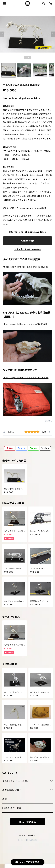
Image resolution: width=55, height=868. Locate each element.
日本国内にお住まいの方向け (28, 249)
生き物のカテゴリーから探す (16, 781)
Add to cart (27, 241)
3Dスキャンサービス (12, 808)
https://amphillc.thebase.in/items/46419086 (26, 267)
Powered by (28, 840)
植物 (5, 799)
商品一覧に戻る (28, 822)
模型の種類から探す (12, 790)
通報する (48, 421)
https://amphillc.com (30, 208)
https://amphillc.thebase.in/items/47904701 (26, 324)
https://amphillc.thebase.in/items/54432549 (26, 377)
